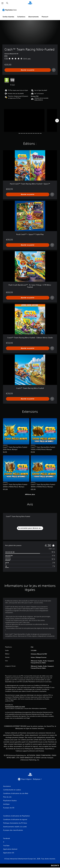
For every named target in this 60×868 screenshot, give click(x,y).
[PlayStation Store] (10, 10)
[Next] (57, 121)
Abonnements (33, 17)
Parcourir (45, 17)
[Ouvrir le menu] (2, 3)
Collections (21, 17)
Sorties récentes (8, 17)
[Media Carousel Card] (24, 121)
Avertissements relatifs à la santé (15, 707)
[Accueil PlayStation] (30, 3)
